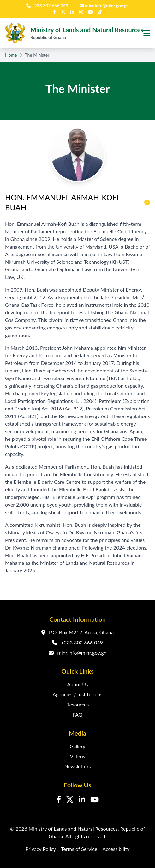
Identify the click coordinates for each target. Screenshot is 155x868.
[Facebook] (54, 12)
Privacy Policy (41, 849)
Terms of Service (79, 849)
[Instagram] (81, 12)
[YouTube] (91, 12)
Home (11, 55)
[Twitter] (63, 12)
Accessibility (116, 849)
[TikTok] (100, 12)
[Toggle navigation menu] (147, 33)
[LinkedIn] (72, 12)
